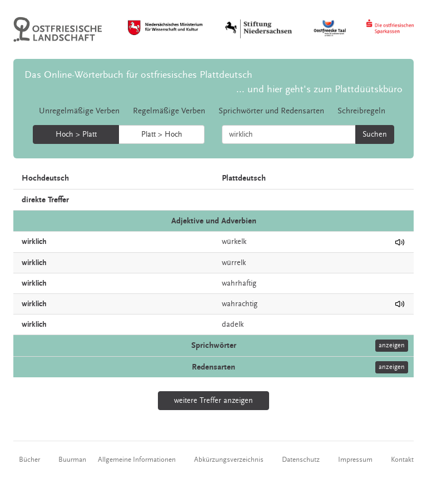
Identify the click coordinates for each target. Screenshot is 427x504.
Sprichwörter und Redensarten (271, 111)
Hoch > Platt (76, 134)
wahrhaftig (239, 283)
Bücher (29, 460)
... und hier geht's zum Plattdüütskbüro (319, 89)
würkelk (234, 242)
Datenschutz (301, 460)
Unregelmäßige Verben (79, 111)
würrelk (234, 263)
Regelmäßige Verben (169, 111)
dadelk (233, 325)
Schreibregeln (361, 111)
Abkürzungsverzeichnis (229, 460)
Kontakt (402, 460)
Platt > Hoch (162, 134)
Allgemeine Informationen (137, 460)
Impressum (355, 460)
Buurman (72, 460)
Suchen (375, 134)
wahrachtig (240, 304)
